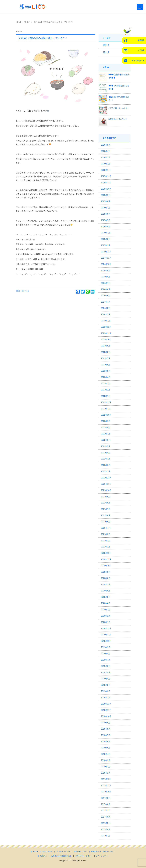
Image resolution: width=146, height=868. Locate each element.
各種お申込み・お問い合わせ (102, 852)
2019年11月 (106, 635)
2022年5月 (106, 446)
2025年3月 (106, 233)
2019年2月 (106, 691)
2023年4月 (106, 377)
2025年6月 (106, 214)
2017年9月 (106, 798)
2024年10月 (106, 264)
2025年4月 (106, 227)
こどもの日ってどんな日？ (119, 108)
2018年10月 (106, 716)
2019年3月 (106, 685)
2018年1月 (106, 773)
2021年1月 (106, 547)
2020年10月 (106, 566)
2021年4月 (106, 528)
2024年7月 (106, 283)
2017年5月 (106, 823)
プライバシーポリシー (84, 856)
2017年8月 (106, 804)
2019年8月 (106, 654)
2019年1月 (106, 697)
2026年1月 (106, 170)
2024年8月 (106, 277)
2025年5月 (106, 220)
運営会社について (81, 852)
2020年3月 (106, 610)
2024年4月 (106, 302)
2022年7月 (106, 434)
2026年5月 (106, 145)
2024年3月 (106, 308)
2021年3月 (106, 534)
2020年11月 (106, 559)
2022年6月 (106, 440)
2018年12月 (106, 704)
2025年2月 (106, 239)
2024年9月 (106, 270)
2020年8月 (106, 578)
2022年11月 (106, 409)
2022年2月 (106, 465)
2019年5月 (106, 672)
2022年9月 (106, 421)
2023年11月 (106, 333)
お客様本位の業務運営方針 (61, 856)
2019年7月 (106, 660)
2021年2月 (106, 541)
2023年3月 (106, 384)
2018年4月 (106, 754)
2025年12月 (106, 176)
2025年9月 (106, 195)
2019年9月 (106, 647)
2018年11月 (106, 710)
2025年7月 (106, 208)
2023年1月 (106, 396)
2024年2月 (106, 314)
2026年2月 (106, 164)
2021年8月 (106, 503)
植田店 (106, 45)
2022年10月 (106, 415)
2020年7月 (106, 584)
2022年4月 (106, 453)
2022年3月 (106, 459)
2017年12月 (106, 779)
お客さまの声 (47, 852)
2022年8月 (106, 428)
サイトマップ (101, 856)
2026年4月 (106, 151)
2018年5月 (106, 748)
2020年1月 (106, 622)
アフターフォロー (63, 852)
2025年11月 (106, 183)
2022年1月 (106, 471)
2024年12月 (106, 252)
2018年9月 (106, 723)
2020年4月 (106, 603)
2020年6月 (106, 591)
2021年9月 (106, 497)
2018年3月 (106, 760)
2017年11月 (106, 785)
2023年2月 (106, 390)
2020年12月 (106, 553)
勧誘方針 (44, 856)
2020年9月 (106, 572)
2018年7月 (106, 735)
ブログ (27, 22)
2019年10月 (106, 641)
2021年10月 (106, 490)
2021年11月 (106, 484)
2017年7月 (106, 811)
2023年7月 (106, 358)
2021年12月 (106, 478)
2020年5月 (106, 597)
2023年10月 (106, 340)
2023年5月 (106, 371)
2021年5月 (106, 522)
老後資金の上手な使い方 (118, 119)
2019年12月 (106, 628)
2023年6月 (106, 365)
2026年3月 (106, 157)
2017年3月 (106, 836)
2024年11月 (106, 258)
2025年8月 (106, 201)
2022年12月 (106, 402)
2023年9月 (106, 346)
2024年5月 (106, 296)
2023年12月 (106, 327)
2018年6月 (106, 741)
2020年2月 (106, 616)
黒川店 (106, 52)
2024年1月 (106, 321)
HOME (19, 22)
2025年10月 (106, 189)
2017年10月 (106, 792)
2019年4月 (106, 679)
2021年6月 (106, 515)
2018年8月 (106, 729)
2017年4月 (106, 829)
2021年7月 (106, 509)
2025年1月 (106, 245)
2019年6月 (106, 666)
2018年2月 (106, 767)
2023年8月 (106, 352)
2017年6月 (106, 817)
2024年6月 (106, 289)
